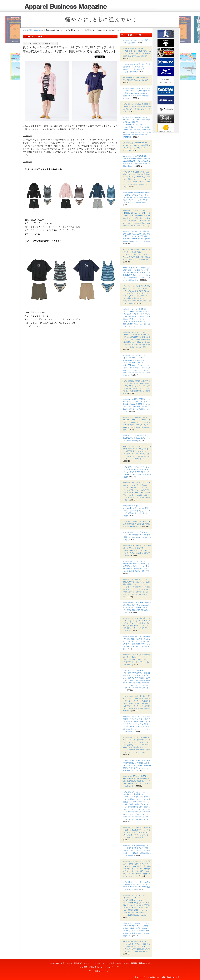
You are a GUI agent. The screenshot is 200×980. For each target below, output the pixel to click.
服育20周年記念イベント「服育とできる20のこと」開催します (137, 851)
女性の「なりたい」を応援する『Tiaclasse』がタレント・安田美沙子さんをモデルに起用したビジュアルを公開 (137, 550)
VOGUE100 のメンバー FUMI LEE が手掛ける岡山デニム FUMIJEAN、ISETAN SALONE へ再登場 (137, 161)
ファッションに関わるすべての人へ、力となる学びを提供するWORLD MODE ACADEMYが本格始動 (137, 946)
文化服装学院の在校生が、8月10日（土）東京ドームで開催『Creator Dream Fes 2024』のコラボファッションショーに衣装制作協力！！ (137, 765)
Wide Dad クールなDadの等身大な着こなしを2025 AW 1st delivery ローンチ (137, 524)
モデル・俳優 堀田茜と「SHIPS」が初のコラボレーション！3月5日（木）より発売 (137, 197)
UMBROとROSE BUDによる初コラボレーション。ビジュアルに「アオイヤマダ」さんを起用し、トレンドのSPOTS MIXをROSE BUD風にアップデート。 (137, 745)
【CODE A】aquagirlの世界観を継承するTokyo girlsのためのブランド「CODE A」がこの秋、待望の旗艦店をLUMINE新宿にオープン (137, 607)
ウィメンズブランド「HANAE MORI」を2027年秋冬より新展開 (137, 93)
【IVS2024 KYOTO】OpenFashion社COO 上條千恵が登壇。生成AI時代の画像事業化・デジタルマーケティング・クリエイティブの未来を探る (137, 781)
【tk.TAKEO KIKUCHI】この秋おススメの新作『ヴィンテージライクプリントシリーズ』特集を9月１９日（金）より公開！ (137, 511)
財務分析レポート (82, 963)
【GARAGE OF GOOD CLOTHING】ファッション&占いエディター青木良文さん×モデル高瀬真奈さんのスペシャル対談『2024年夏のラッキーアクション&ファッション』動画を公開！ (137, 905)
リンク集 (93, 971)
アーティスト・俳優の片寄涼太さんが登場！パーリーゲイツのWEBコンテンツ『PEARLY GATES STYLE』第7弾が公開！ (137, 472)
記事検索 (93, 967)
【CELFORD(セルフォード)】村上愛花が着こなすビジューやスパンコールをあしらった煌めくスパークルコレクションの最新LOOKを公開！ (137, 218)
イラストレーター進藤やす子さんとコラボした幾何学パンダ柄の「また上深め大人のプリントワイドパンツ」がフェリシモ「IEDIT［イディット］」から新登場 (137, 724)
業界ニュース (66, 963)
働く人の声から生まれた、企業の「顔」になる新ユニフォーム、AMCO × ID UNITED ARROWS (137, 236)
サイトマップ (104, 971)
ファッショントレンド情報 (103, 963)
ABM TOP (55, 963)
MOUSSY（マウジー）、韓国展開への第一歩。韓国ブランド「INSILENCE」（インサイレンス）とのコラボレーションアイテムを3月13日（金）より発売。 (137, 127)
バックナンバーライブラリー (111, 967)
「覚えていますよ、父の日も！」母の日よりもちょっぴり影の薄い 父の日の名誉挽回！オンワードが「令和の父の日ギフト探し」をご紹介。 (137, 869)
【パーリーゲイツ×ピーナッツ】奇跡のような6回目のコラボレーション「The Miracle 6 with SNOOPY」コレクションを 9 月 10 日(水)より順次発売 (136, 566)
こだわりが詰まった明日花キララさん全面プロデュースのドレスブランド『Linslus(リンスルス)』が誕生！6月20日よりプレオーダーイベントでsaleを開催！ (137, 832)
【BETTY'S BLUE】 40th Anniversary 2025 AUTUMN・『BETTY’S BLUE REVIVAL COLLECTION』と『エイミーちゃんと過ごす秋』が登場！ (137, 365)
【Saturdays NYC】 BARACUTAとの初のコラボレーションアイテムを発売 (137, 438)
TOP (23, 30)
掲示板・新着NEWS (34, 30)
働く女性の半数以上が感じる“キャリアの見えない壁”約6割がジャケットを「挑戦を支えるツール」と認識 (137, 179)
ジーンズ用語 (81, 967)
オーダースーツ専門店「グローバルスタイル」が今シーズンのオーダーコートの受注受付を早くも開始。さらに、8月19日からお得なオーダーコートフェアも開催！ (137, 703)
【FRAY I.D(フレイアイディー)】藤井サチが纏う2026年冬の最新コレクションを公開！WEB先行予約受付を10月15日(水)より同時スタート (137, 340)
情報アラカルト (123, 963)
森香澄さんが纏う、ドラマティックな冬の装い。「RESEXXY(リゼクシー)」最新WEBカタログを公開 (137, 254)
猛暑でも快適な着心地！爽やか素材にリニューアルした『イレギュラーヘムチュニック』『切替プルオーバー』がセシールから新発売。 (137, 660)
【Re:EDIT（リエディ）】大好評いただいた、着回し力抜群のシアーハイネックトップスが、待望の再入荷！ (137, 680)
